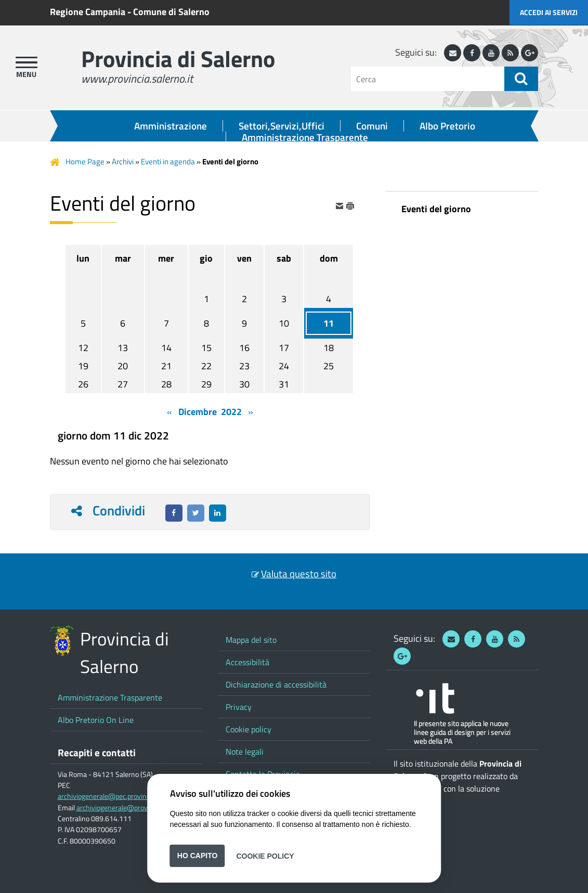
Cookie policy (249, 729)
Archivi (123, 161)
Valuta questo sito (299, 574)
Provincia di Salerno (178, 59)
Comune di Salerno (171, 12)
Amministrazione (171, 126)
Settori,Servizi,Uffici (282, 126)
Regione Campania (88, 12)
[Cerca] (428, 79)
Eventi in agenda (168, 161)
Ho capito (198, 856)
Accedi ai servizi (549, 12)
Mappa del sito (251, 640)
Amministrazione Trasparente (305, 137)
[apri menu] (27, 62)
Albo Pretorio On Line (96, 720)
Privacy (239, 707)
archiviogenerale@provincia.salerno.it (134, 808)
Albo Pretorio (447, 126)
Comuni (372, 126)
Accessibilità (247, 662)
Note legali (245, 752)
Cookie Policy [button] (265, 856)
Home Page (85, 161)
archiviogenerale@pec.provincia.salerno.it (121, 796)
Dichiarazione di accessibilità (276, 684)
